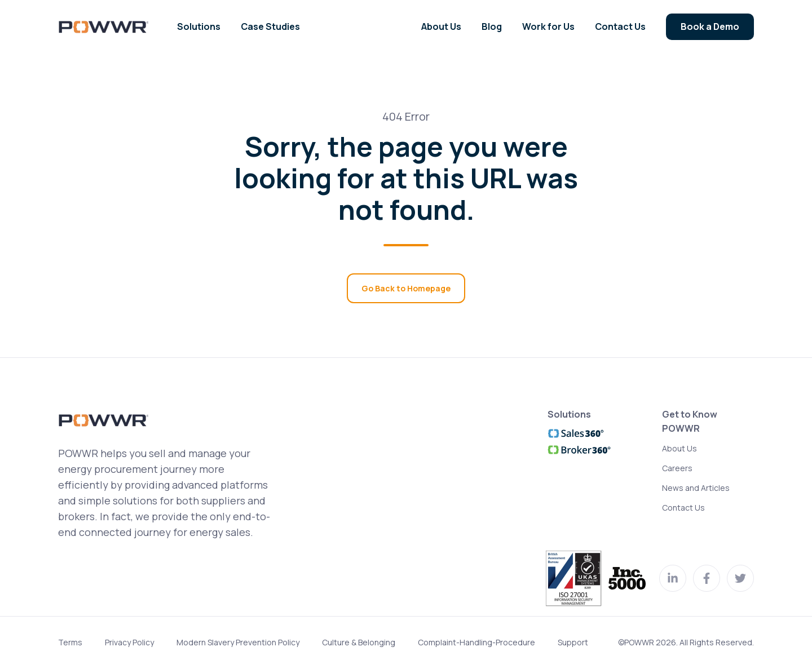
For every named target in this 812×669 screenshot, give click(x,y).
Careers (677, 468)
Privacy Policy (129, 642)
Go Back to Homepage (406, 288)
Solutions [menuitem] (199, 26)
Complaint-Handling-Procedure (476, 642)
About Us (679, 448)
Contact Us (683, 508)
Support (573, 642)
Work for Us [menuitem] (548, 26)
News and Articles (696, 488)
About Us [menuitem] (441, 26)
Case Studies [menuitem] (270, 26)
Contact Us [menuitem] (620, 26)
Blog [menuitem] (492, 26)
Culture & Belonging (359, 642)
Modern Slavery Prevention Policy (238, 642)
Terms (70, 642)
